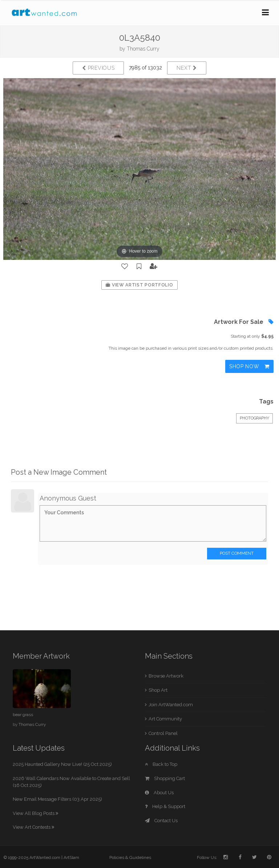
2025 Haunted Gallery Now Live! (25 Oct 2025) (62, 764)
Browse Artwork (166, 676)
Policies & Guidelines (130, 857)
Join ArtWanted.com (171, 705)
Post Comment (237, 553)
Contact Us (161, 821)
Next (187, 68)
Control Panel (163, 733)
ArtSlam (71, 857)
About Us (159, 793)
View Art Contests (33, 827)
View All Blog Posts (35, 813)
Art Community (165, 719)
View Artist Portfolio (139, 285)
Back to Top (161, 764)
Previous (98, 68)
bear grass (23, 715)
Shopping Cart (165, 778)
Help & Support (165, 806)
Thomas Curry (143, 49)
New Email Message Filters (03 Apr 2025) (57, 799)
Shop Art (158, 690)
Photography (254, 418)
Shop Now (249, 366)
